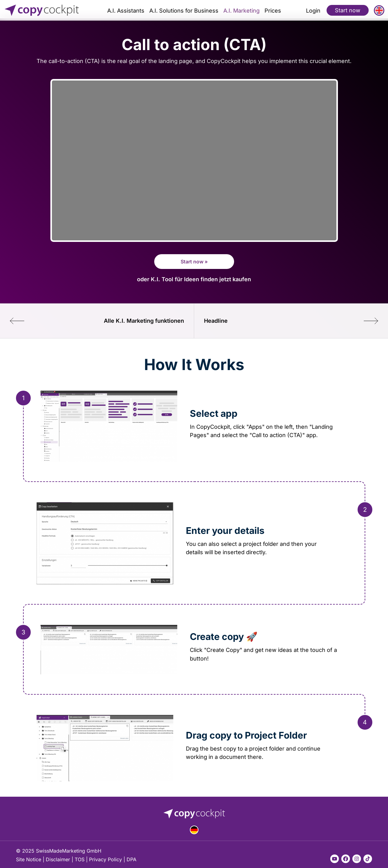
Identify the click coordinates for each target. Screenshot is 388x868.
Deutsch (194, 830)
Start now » (194, 262)
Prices (273, 10)
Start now (348, 10)
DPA (131, 859)
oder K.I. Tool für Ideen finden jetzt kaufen (194, 279)
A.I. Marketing (241, 10)
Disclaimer (58, 859)
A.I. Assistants (126, 10)
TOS (80, 859)
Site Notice (29, 859)
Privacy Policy (106, 859)
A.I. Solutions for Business (184, 10)
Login (313, 10)
